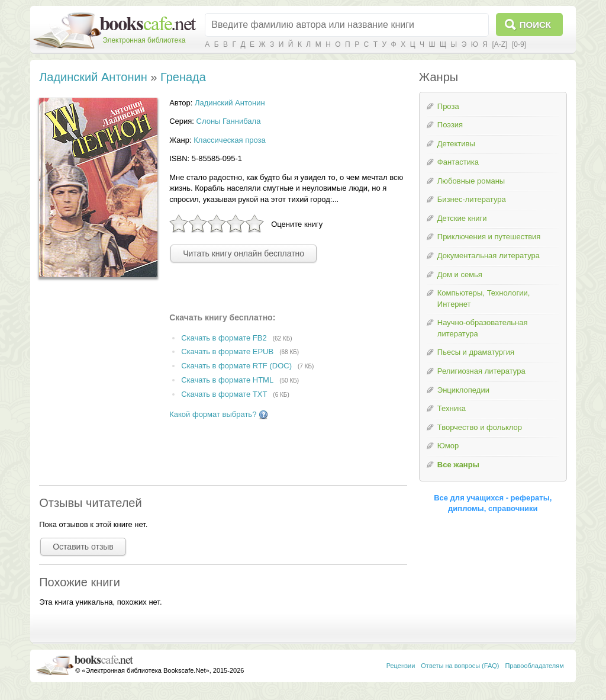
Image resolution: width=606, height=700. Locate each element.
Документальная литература (489, 256)
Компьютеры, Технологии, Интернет (483, 298)
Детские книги (462, 218)
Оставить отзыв (83, 547)
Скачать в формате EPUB (227, 352)
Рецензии (401, 666)
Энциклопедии (463, 390)
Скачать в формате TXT (224, 394)
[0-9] (519, 44)
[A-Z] (499, 44)
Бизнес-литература (472, 199)
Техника (452, 408)
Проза (448, 106)
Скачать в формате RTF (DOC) (236, 366)
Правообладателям (534, 666)
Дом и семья (460, 274)
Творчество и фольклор (480, 427)
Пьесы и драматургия (476, 352)
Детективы (456, 144)
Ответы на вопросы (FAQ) (460, 666)
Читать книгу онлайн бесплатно (244, 253)
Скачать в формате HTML (227, 380)
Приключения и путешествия (489, 237)
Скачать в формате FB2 (224, 338)
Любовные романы (471, 181)
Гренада (183, 77)
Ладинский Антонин (93, 77)
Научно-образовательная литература (483, 328)
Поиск (535, 25)
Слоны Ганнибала (229, 121)
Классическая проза (230, 140)
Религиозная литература (481, 371)
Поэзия (450, 125)
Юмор (448, 446)
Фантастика (458, 162)
